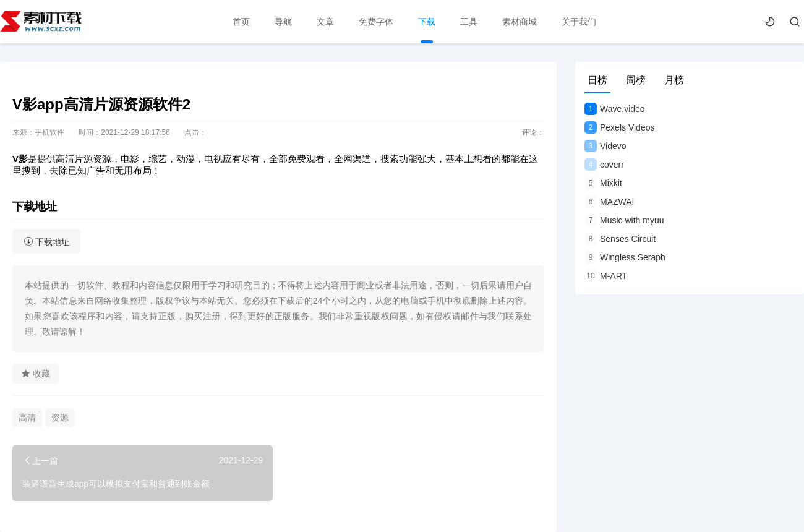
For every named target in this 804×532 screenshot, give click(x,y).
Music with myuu (624, 220)
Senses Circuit (620, 239)
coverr (604, 165)
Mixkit (603, 183)
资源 (60, 418)
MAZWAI (609, 202)
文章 (325, 22)
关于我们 (579, 22)
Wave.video (615, 109)
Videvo (605, 146)
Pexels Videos (619, 127)
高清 (27, 418)
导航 (283, 22)
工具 (469, 22)
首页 (241, 22)
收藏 (36, 374)
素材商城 (520, 22)
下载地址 (47, 242)
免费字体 (376, 22)
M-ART (606, 276)
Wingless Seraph (625, 257)
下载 (427, 22)
